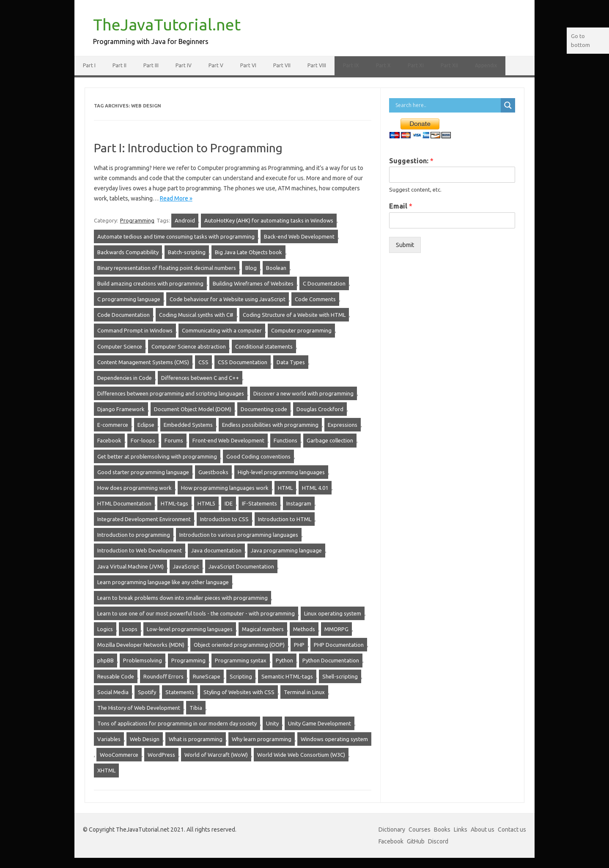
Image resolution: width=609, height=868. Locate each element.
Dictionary (392, 830)
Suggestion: (411, 161)
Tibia (196, 708)
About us (483, 830)
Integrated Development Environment (144, 519)
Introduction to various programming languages (239, 535)
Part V (216, 65)
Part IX (351, 65)
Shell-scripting (340, 676)
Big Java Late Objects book (248, 252)
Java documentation (216, 550)
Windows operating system (334, 739)
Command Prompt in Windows (135, 330)
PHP (299, 645)
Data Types (291, 362)
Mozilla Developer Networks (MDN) (141, 645)
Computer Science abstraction (189, 346)
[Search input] (447, 105)
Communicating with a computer (222, 330)
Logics (105, 629)
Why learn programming (262, 739)
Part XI (416, 65)
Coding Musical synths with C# (196, 315)
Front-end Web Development (228, 440)
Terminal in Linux (304, 692)
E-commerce (113, 425)
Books (442, 830)
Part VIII (317, 65)
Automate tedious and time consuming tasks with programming (176, 236)
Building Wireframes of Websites (253, 283)
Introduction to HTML (285, 519)
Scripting (241, 676)
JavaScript (186, 566)
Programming (137, 220)
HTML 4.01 (315, 488)
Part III (151, 65)
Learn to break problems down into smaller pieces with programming (182, 598)
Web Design (145, 739)
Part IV (184, 65)
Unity (272, 723)
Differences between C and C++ (200, 378)
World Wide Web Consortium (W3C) (301, 755)
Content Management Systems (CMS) (143, 362)
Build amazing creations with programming (150, 283)
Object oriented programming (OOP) (239, 645)
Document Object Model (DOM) (193, 409)
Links (461, 830)
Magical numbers (263, 629)
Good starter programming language (143, 472)
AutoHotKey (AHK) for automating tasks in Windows (269, 220)
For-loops (143, 440)
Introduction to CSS (224, 519)
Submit (405, 245)
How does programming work (134, 488)
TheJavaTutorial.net (167, 25)
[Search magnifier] (508, 105)
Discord (438, 841)
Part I (89, 65)
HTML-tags (174, 503)
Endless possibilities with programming (270, 425)
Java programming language (286, 550)
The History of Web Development (139, 708)
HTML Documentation (124, 503)
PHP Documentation (339, 645)
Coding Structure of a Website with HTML (294, 315)
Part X (383, 65)
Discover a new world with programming (303, 393)
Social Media (113, 692)
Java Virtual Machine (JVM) (130, 566)
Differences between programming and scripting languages (171, 393)
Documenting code (264, 409)
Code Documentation (123, 315)
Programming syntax (241, 660)
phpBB (106, 660)
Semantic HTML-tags (287, 676)
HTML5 (206, 503)
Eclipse (146, 425)
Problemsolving (143, 660)
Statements (180, 692)
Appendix (486, 65)
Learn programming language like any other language (163, 582)
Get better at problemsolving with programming (157, 456)
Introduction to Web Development (140, 550)
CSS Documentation (243, 362)
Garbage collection (330, 440)
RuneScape (207, 676)
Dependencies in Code (125, 378)
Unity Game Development (320, 723)
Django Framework (121, 409)
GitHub (416, 841)
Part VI (248, 65)
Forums (174, 440)
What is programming (196, 739)
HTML (285, 488)
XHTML (106, 770)
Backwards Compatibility (128, 252)
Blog (251, 268)
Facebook (109, 440)
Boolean (276, 268)
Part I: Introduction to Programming (188, 148)
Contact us (512, 830)
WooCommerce (119, 755)
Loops (130, 629)
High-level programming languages (281, 472)
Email (401, 206)
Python (284, 660)
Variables (109, 739)
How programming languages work (225, 488)
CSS (203, 362)
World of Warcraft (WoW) (216, 755)
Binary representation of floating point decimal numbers (167, 268)
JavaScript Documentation (241, 566)
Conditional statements (264, 346)
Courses (420, 830)
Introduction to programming (134, 535)
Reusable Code (116, 676)
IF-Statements (259, 503)
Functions (285, 440)
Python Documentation (331, 660)
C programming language (129, 299)
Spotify (147, 692)
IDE (229, 503)
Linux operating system (333, 613)
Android (185, 220)
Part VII (282, 65)
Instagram (299, 503)
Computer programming (301, 330)
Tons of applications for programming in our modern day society (177, 723)
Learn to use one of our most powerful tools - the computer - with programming (196, 613)
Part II (119, 65)
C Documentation (324, 283)
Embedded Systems (188, 425)
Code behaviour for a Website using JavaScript (228, 299)
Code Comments (315, 299)
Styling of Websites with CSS (239, 692)
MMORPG (336, 629)
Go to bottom (580, 40)
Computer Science (120, 346)
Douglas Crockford (320, 409)
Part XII (449, 65)
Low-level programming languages (190, 629)
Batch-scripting (187, 252)
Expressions (343, 425)
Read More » (176, 198)
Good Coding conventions (258, 456)
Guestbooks (213, 472)
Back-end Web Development (299, 236)
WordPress (161, 755)
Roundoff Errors (163, 676)
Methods (304, 629)
